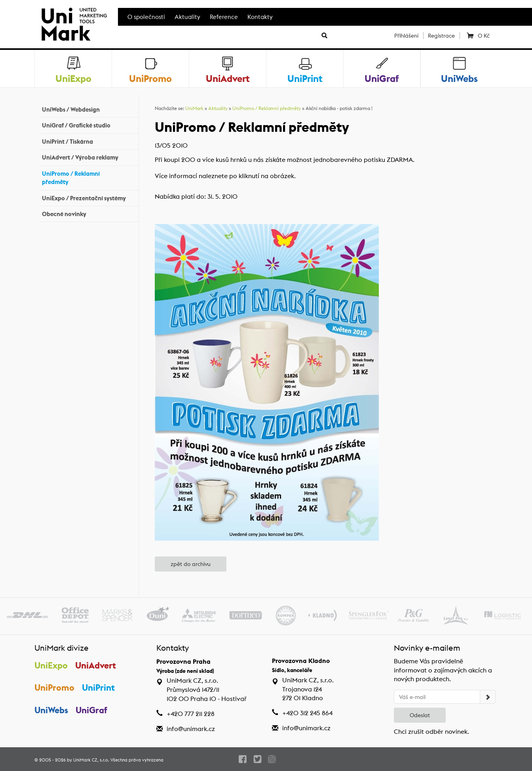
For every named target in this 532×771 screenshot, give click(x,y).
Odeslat (420, 715)
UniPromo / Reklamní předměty (88, 178)
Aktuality (187, 17)
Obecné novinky (88, 213)
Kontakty (260, 17)
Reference (224, 17)
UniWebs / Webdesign (88, 109)
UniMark (194, 108)
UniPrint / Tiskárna (88, 141)
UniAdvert (96, 665)
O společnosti (146, 17)
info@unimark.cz (191, 729)
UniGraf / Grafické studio (88, 124)
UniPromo (54, 687)
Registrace (441, 36)
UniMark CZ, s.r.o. (91, 760)
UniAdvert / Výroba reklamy (88, 157)
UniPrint (98, 687)
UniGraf (91, 710)
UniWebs (51, 710)
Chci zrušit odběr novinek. (431, 732)
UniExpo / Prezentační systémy (88, 197)
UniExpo (51, 665)
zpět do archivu (191, 564)
